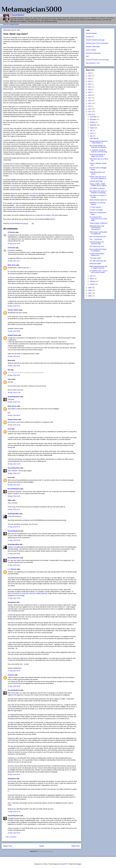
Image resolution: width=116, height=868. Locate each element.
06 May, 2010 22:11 (14, 510)
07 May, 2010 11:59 (14, 598)
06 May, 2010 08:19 (14, 415)
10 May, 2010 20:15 (14, 833)
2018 (90, 95)
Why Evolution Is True (93, 63)
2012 (90, 109)
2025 (90, 76)
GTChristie (11, 232)
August (92, 128)
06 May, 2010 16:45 (14, 496)
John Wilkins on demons (97, 188)
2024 (90, 79)
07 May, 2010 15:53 (14, 671)
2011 (90, 112)
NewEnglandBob (13, 514)
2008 (90, 290)
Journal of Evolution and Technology (97, 60)
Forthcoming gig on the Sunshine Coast (97, 243)
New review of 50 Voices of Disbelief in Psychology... (98, 192)
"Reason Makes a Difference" (99, 223)
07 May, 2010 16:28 (14, 686)
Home (42, 846)
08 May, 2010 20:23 (14, 774)
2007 (90, 293)
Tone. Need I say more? (97, 246)
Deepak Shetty (13, 335)
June (91, 133)
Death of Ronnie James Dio (98, 200)
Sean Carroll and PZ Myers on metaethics (98, 250)
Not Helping (47, 215)
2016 (90, 101)
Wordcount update (95, 264)
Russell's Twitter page (93, 47)
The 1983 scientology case (98, 261)
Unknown (11, 675)
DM (9, 370)
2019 (90, 92)
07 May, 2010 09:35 (14, 554)
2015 (90, 103)
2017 (90, 98)
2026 (90, 73)
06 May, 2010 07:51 (14, 402)
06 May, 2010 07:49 (14, 393)
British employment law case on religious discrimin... (98, 267)
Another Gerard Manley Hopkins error (97, 255)
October (92, 122)
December (93, 117)
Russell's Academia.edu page (95, 40)
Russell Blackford (18, 15)
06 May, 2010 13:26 (14, 464)
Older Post (76, 846)
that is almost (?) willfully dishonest (37, 594)
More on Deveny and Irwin (98, 237)
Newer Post (8, 846)
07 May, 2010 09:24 (14, 540)
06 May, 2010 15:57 (14, 485)
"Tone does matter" (95, 258)
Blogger (79, 864)
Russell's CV (90, 37)
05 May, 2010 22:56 (14, 244)
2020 (90, 90)
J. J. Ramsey (12, 569)
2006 (90, 296)
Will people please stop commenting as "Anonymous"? (97, 228)
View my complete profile (11, 24)
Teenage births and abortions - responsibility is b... (99, 142)
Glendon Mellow (13, 310)
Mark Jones (12, 265)
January (92, 284)
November (93, 120)
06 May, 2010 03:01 (14, 356)
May (91, 136)
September (93, 125)
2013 (90, 106)
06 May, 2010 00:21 (14, 306)
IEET (88, 56)
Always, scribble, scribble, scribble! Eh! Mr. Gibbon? (98, 185)
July (91, 131)
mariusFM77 (64, 864)
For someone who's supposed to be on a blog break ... (98, 219)
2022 (90, 84)
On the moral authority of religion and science (97, 155)
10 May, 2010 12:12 (14, 812)
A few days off (94, 138)
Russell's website (91, 33)
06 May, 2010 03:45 (14, 366)
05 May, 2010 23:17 (14, 261)
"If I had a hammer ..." (96, 207)
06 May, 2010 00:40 (14, 331)
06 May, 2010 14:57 (14, 473)
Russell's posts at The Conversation (97, 43)
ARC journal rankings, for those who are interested (98, 146)
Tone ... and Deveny (96, 239)
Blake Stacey (12, 406)
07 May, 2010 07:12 (14, 527)
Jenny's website (91, 50)
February (93, 281)
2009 (90, 288)
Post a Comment (11, 837)
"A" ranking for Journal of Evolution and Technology (98, 151)
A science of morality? (96, 210)
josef (9, 429)
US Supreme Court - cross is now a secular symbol (98, 272)
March (92, 279)
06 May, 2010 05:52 (14, 375)
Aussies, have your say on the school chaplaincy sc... (98, 177)
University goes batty (96, 181)
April (91, 276)
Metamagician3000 (32, 9)
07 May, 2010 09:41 (14, 565)
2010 (90, 114)
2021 (90, 87)
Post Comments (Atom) (46, 851)
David (10, 379)
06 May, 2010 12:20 (14, 425)
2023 (90, 81)
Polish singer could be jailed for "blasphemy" (98, 233)
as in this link (34, 193)
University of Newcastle (93, 53)
